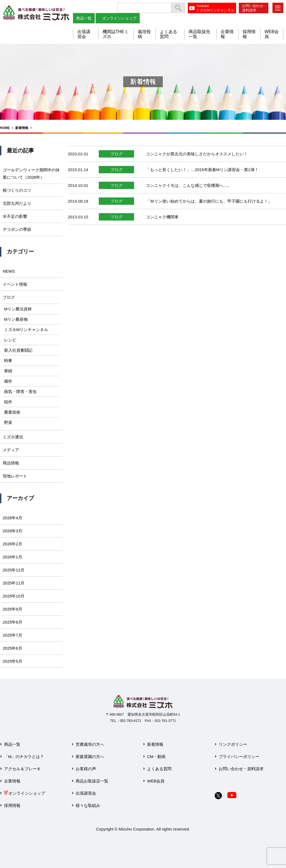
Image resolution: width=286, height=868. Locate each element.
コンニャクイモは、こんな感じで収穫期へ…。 (189, 185)
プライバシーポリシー (239, 757)
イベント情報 (15, 284)
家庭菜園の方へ (90, 757)
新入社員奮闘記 (18, 350)
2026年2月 (12, 544)
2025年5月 (12, 661)
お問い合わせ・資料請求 (241, 769)
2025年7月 (12, 635)
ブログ (117, 154)
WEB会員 (156, 781)
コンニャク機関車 (162, 217)
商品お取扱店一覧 (92, 781)
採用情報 (12, 805)
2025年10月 (14, 596)
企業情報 (12, 781)
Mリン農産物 (16, 319)
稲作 (8, 402)
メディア (11, 450)
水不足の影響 (15, 216)
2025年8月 (12, 622)
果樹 (8, 371)
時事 (8, 361)
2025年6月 (12, 648)
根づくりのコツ (17, 190)
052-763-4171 (131, 721)
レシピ (10, 340)
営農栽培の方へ (90, 744)
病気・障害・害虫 (20, 391)
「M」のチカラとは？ (24, 757)
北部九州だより (17, 203)
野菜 (8, 422)
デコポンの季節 (17, 229)
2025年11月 (14, 583)
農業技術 (12, 412)
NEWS (9, 271)
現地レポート (15, 476)
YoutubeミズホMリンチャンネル (215, 8)
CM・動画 (156, 757)
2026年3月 (12, 531)
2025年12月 (14, 570)
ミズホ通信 (13, 437)
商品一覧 (84, 18)
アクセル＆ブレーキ (22, 769)
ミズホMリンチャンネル (26, 330)
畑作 (8, 381)
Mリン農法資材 (18, 309)
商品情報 (11, 463)
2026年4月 (12, 518)
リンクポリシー (233, 744)
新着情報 (22, 128)
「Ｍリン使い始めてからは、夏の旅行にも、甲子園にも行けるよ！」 (209, 201)
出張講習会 (84, 34)
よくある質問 (159, 769)
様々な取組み (88, 805)
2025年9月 (12, 609)
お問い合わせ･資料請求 (254, 8)
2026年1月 (12, 557)
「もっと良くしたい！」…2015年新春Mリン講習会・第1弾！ (202, 170)
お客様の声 (86, 769)
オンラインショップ (119, 18)
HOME (5, 128)
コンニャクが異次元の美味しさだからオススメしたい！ (197, 154)
